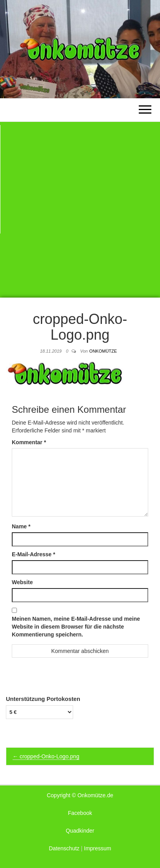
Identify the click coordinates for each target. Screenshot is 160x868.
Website (22, 582)
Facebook (80, 813)
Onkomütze (103, 351)
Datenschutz (64, 848)
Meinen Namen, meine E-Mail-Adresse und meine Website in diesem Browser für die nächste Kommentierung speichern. (76, 627)
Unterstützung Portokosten (43, 699)
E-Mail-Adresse (34, 554)
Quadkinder (80, 831)
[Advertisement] (80, 210)
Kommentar (29, 442)
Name (21, 526)
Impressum (98, 848)
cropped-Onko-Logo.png (46, 756)
